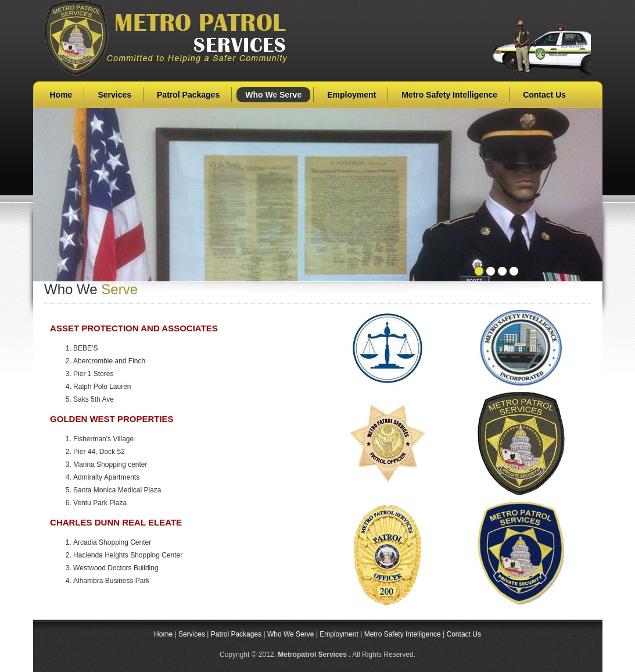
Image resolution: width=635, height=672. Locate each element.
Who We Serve (273, 95)
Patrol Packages (188, 95)
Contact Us (544, 95)
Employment (351, 95)
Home (61, 95)
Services (114, 95)
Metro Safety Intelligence (449, 95)
